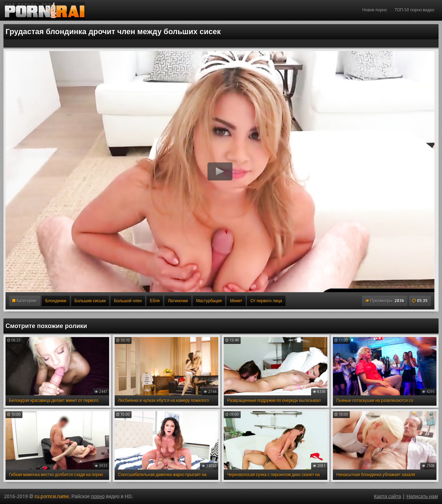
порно (98, 496)
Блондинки (56, 301)
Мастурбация (209, 301)
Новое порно (375, 10)
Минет (236, 301)
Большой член (128, 301)
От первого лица (266, 301)
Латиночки (178, 301)
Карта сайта (387, 496)
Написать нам (422, 496)
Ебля (155, 301)
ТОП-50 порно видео (415, 10)
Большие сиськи (90, 301)
